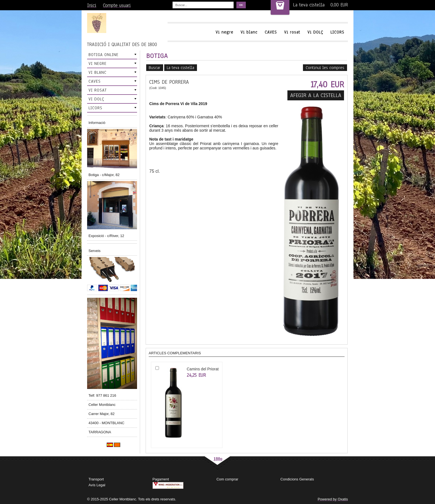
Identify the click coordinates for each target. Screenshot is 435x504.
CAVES (271, 32)
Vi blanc (249, 32)
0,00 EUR (339, 5)
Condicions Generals (297, 479)
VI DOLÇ (96, 99)
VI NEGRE (98, 63)
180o (218, 459)
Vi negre (224, 32)
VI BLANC (98, 72)
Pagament (161, 479)
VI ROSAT (98, 90)
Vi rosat (292, 32)
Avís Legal (97, 485)
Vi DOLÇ (315, 32)
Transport (96, 479)
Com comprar (227, 479)
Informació (97, 123)
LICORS (337, 32)
